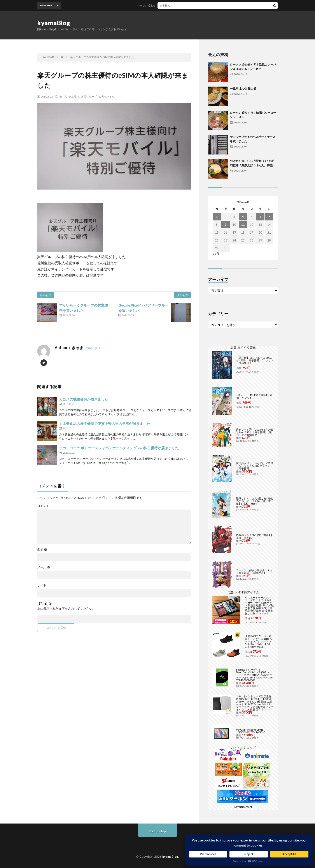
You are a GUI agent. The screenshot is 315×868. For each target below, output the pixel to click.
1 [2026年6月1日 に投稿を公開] (217, 217)
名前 (42, 550)
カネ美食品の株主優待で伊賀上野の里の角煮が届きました (105, 423)
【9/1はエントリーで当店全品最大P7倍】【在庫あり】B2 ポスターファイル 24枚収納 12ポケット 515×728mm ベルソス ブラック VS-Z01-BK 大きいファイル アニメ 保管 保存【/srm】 (255, 703)
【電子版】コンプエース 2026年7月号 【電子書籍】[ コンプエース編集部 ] (255, 360)
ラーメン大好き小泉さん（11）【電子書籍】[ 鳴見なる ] (255, 572)
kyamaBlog (54, 23)
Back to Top (158, 831)
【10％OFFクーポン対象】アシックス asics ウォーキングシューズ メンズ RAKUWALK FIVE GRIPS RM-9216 (259, 641)
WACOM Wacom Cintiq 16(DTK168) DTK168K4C (251, 731)
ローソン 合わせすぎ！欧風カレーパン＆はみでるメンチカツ (178, 5)
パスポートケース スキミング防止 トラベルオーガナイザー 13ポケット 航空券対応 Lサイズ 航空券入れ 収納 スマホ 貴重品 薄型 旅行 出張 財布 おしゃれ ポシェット (259, 605)
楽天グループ (89, 96)
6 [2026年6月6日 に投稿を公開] (260, 217)
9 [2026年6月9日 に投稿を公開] (226, 225)
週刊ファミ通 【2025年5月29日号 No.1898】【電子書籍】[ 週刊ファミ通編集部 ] (255, 432)
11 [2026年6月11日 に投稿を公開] (243, 225)
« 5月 (216, 254)
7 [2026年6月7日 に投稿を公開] (269, 217)
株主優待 (74, 96)
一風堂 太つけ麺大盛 (243, 89)
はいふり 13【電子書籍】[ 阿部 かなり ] (254, 396)
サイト (42, 585)
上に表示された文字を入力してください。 (66, 609)
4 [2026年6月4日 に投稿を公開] (243, 217)
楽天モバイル (107, 96)
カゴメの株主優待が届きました (84, 399)
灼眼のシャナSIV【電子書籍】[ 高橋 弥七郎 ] (254, 536)
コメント (43, 506)
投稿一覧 (92, 348)
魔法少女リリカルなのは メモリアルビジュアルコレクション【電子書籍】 (255, 466)
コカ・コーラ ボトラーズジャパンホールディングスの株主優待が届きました (119, 448)
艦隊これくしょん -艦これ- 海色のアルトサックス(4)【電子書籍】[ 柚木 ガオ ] (254, 501)
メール (44, 567)
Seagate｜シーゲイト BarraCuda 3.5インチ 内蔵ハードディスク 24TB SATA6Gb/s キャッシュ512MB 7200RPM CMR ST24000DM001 (255, 675)
